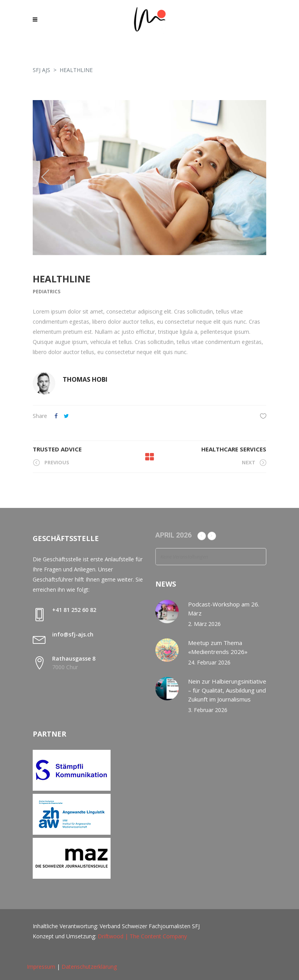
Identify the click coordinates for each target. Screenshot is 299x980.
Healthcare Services (234, 449)
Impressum (41, 967)
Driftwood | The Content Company (142, 936)
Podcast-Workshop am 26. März (224, 609)
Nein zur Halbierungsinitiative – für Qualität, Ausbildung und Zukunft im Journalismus (227, 690)
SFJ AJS (41, 70)
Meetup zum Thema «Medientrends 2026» (218, 647)
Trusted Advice (57, 449)
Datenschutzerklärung (89, 967)
